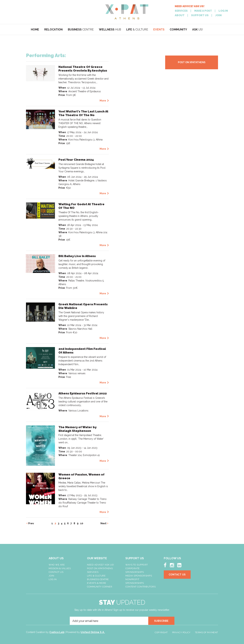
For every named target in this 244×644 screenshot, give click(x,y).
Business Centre (98, 579)
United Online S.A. (93, 632)
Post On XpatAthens (100, 568)
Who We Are (57, 565)
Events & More (97, 583)
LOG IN (223, 11)
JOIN (218, 15)
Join (51, 576)
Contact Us (56, 572)
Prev (31, 523)
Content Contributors (140, 587)
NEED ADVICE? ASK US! (190, 6)
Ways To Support (137, 565)
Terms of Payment (207, 632)
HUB (110, 30)
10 (82, 523)
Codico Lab (57, 632)
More (103, 101)
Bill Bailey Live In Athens (77, 256)
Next (103, 523)
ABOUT (180, 15)
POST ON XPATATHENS (192, 62)
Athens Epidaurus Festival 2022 (83, 393)
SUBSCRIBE (161, 621)
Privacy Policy (181, 632)
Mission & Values (60, 568)
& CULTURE (137, 30)
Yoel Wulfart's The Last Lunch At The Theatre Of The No (83, 113)
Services (93, 572)
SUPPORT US (200, 15)
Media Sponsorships (139, 576)
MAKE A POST (203, 11)
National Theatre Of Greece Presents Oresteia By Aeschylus (83, 69)
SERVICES (181, 11)
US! (198, 30)
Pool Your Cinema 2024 (76, 160)
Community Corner (100, 587)
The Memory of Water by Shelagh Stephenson (77, 429)
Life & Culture (96, 576)
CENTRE (81, 30)
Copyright (161, 632)
